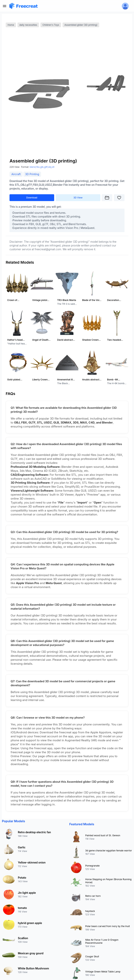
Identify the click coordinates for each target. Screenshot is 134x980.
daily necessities (28, 25)
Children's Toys (51, 25)
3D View (78, 198)
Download (32, 198)
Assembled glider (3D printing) (81, 25)
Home (11, 25)
